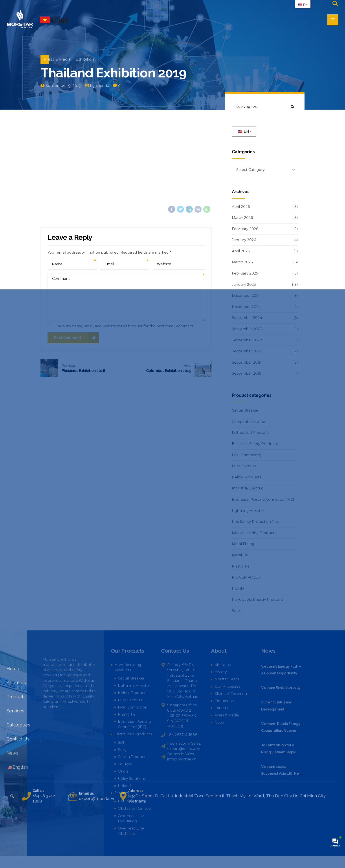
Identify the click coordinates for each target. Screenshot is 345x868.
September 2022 (247, 340)
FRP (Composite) (247, 455)
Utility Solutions (132, 779)
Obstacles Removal (135, 808)
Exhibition (85, 59)
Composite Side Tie (249, 422)
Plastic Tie (241, 566)
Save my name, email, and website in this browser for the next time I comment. (125, 326)
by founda (100, 85)
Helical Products (247, 477)
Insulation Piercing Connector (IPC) (263, 499)
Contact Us (224, 701)
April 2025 (241, 251)
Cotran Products (133, 757)
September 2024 (247, 318)
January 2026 (244, 240)
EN (244, 131)
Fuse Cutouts (244, 466)
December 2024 (246, 296)
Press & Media (57, 59)
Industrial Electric (248, 488)
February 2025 (245, 273)
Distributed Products (251, 433)
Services (239, 611)
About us (223, 665)
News (219, 722)
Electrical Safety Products (255, 444)
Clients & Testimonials (233, 694)
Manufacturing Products (254, 533)
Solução (125, 764)
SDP (122, 743)
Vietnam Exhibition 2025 (281, 688)
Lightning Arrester (248, 511)
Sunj (122, 750)
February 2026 (245, 229)
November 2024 (246, 307)
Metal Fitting (243, 544)
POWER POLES (246, 577)
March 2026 (242, 218)
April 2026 (241, 207)
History (221, 672)
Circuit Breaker (245, 410)
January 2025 (244, 285)
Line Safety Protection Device (258, 522)
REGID (238, 589)
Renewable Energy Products (258, 600)
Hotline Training (132, 801)
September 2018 (247, 373)
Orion (123, 771)
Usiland (124, 786)
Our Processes (227, 686)
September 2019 (247, 362)
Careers (221, 708)
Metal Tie (240, 555)
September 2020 (247, 351)
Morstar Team (227, 679)
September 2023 (247, 329)
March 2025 (242, 262)
